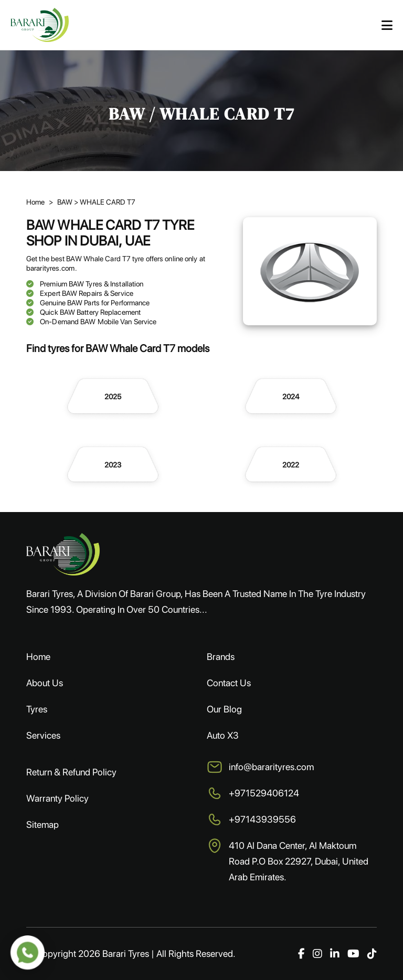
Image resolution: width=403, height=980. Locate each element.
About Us (45, 683)
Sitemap (43, 824)
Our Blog (224, 709)
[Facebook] (301, 954)
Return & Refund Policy (71, 772)
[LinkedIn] (335, 954)
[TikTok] (372, 954)
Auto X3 (223, 735)
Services (43, 735)
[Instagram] (317, 954)
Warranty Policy (57, 798)
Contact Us (229, 683)
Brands (221, 657)
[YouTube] (353, 954)
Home (38, 657)
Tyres (37, 709)
